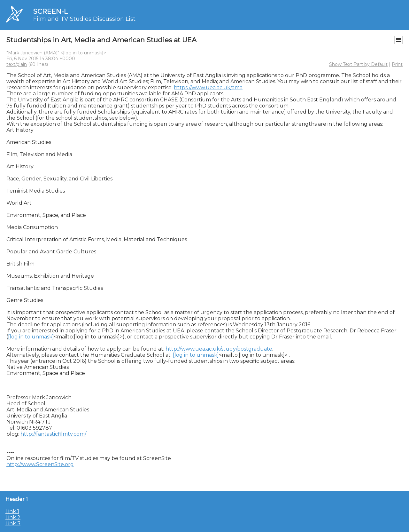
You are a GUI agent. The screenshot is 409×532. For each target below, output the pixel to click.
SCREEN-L (50, 11)
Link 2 (13, 517)
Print (397, 64)
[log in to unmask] (83, 53)
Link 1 (12, 511)
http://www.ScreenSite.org (40, 464)
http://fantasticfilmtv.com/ (53, 434)
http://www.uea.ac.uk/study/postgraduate (219, 349)
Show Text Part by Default (358, 64)
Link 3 (13, 524)
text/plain (17, 64)
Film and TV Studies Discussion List (84, 19)
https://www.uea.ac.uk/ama (208, 87)
